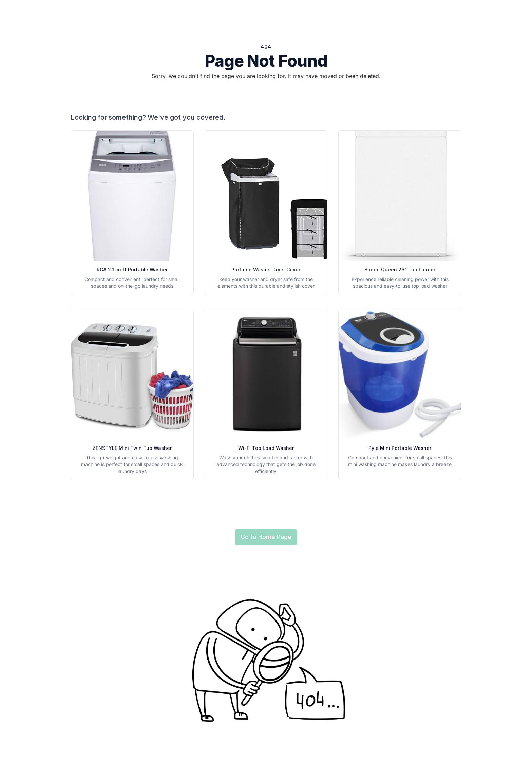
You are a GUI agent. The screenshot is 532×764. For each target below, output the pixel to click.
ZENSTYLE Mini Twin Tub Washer (132, 448)
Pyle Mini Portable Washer (400, 448)
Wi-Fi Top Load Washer (266, 448)
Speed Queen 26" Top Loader (400, 270)
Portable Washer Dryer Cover (266, 270)
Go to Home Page (266, 537)
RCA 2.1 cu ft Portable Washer (132, 270)
